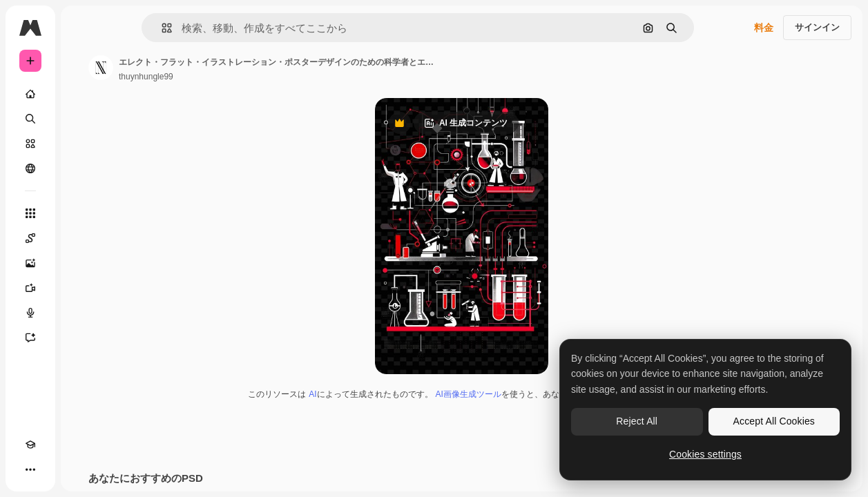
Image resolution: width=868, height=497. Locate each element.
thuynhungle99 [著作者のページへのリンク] (146, 77)
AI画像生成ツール (469, 394)
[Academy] (30, 445)
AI (312, 394)
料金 (764, 28)
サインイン (817, 27)
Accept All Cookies (774, 421)
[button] (161, 28)
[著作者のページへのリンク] (101, 68)
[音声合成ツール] (30, 313)
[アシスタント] (30, 338)
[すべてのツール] (30, 213)
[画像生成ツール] (30, 263)
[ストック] (30, 144)
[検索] (30, 119)
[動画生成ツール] (30, 288)
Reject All (637, 421)
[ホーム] (30, 94)
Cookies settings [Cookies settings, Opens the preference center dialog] (705, 454)
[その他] (30, 469)
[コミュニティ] (30, 168)
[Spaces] (30, 238)
